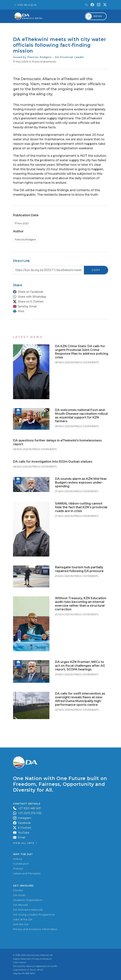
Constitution (21, 864)
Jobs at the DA (23, 919)
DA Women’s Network (28, 910)
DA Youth (19, 895)
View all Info (26, 843)
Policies (18, 869)
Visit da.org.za (25, 5)
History (18, 859)
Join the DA (21, 924)
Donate (18, 890)
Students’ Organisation (28, 900)
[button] (60, 292)
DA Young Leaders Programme (34, 915)
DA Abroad (20, 905)
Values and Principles (27, 873)
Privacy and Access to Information (35, 929)
